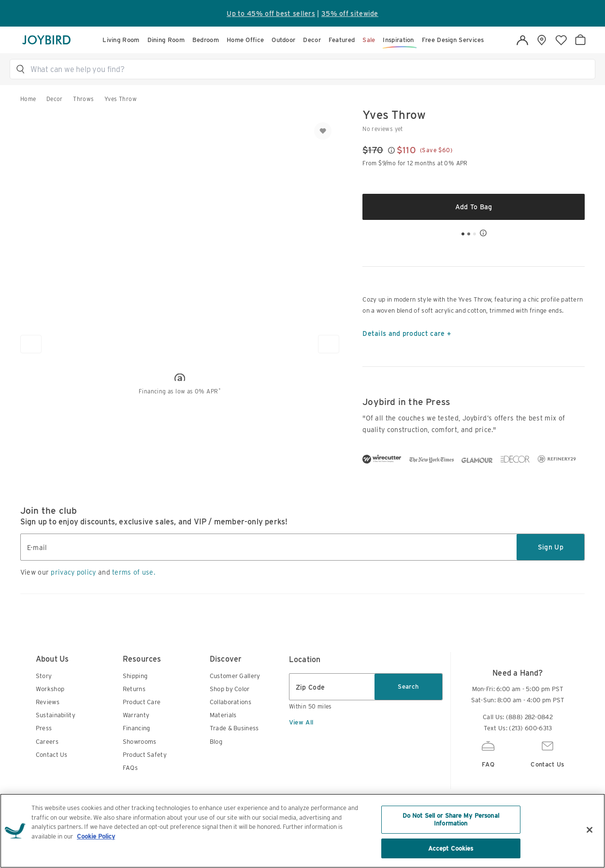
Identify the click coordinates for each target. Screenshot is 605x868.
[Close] (590, 855)
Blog (216, 742)
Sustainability (56, 715)
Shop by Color (230, 689)
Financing (137, 728)
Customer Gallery (235, 676)
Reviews (48, 702)
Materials (223, 715)
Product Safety (145, 755)
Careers (47, 742)
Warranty (136, 715)
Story (44, 676)
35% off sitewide (350, 14)
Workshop (50, 689)
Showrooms (140, 742)
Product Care (142, 702)
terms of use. (134, 572)
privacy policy (73, 572)
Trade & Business (234, 728)
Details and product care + (407, 333)
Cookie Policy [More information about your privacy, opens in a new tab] (96, 861)
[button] (307, 69)
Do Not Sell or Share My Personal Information (451, 845)
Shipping (135, 676)
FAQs (130, 768)
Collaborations (230, 702)
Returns (134, 689)
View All (301, 722)
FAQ (488, 753)
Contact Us (52, 755)
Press (44, 728)
